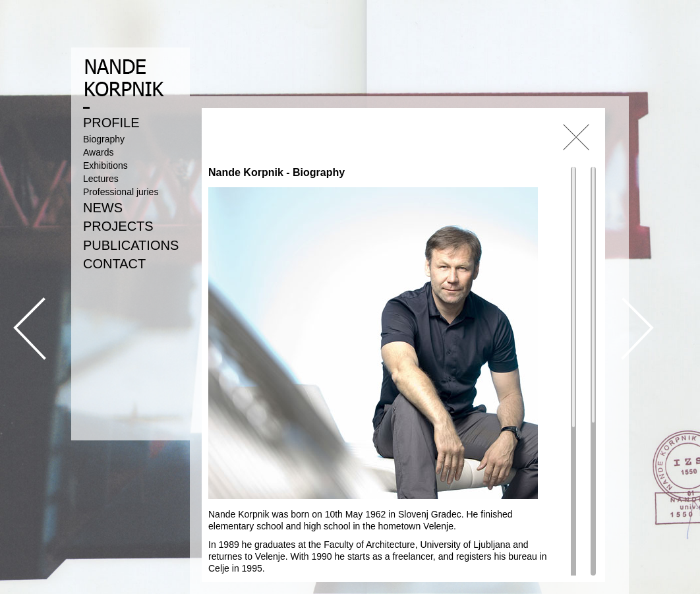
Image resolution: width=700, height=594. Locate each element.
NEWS (103, 208)
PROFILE (111, 123)
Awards (98, 152)
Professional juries (121, 192)
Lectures (101, 179)
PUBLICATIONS (131, 245)
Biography (104, 139)
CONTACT (114, 264)
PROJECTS (118, 226)
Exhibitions (105, 165)
